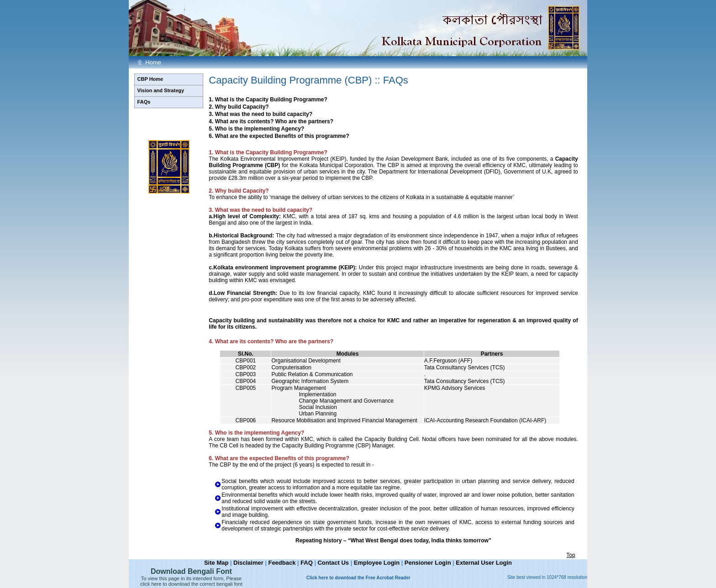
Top (571, 555)
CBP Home (150, 79)
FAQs (144, 102)
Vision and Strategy (161, 90)
